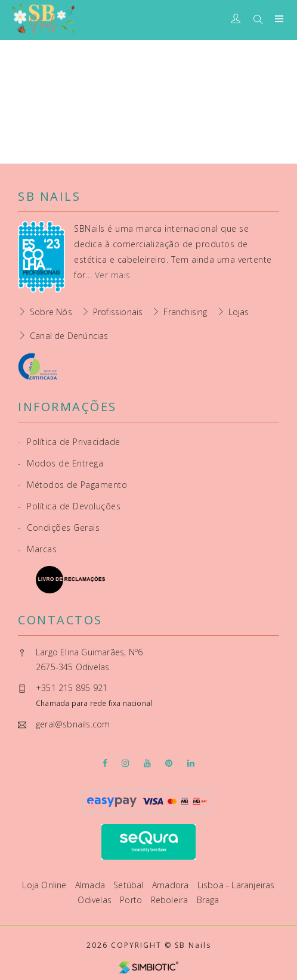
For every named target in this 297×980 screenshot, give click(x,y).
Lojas (239, 312)
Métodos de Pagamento (72, 485)
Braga (208, 900)
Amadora (172, 885)
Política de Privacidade (69, 442)
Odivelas (96, 900)
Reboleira (171, 900)
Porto (132, 900)
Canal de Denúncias (69, 336)
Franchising (185, 312)
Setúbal (130, 885)
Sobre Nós (51, 312)
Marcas (37, 549)
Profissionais (118, 312)
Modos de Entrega (61, 463)
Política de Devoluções (69, 506)
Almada (91, 885)
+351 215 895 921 (72, 688)
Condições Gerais (59, 528)
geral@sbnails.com (73, 724)
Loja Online (45, 885)
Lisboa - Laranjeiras (236, 885)
